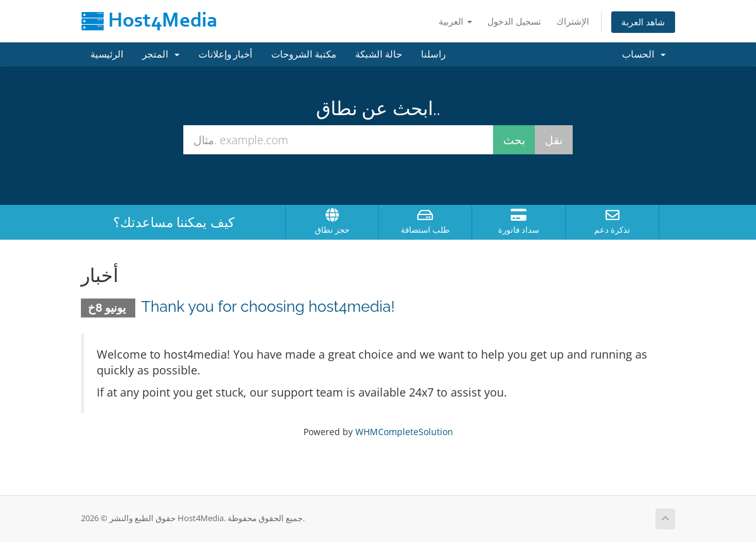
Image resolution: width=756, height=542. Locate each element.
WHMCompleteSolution (404, 432)
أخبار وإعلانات (226, 54)
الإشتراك (573, 21)
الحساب (644, 54)
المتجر (161, 54)
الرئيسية (107, 54)
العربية (455, 21)
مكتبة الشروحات (304, 54)
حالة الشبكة (379, 54)
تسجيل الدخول (514, 21)
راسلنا (433, 54)
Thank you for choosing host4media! (268, 306)
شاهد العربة (643, 22)
